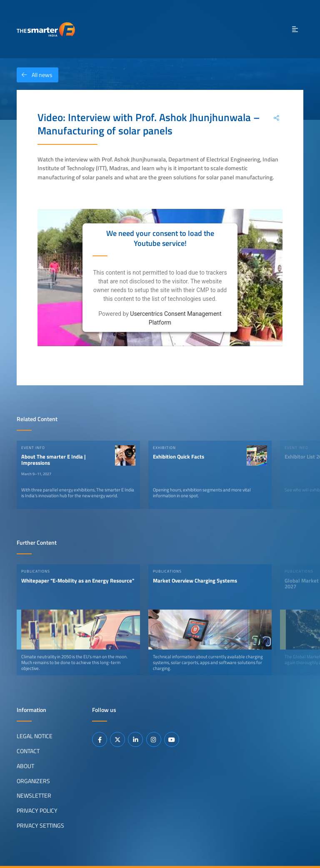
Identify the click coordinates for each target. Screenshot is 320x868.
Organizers (33, 781)
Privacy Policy (37, 811)
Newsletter (34, 796)
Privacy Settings (40, 826)
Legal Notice (35, 736)
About (25, 766)
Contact (28, 751)
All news (35, 75)
